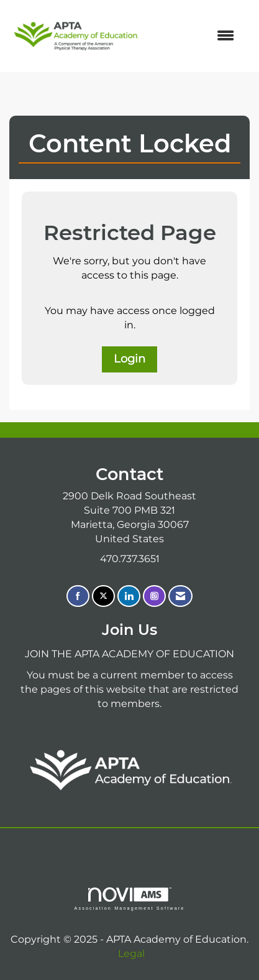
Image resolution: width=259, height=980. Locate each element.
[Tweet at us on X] (103, 596)
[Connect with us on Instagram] (154, 596)
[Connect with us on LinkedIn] (129, 596)
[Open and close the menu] (195, 36)
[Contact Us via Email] (180, 596)
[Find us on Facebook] (78, 596)
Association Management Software (129, 899)
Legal (131, 954)
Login (129, 359)
